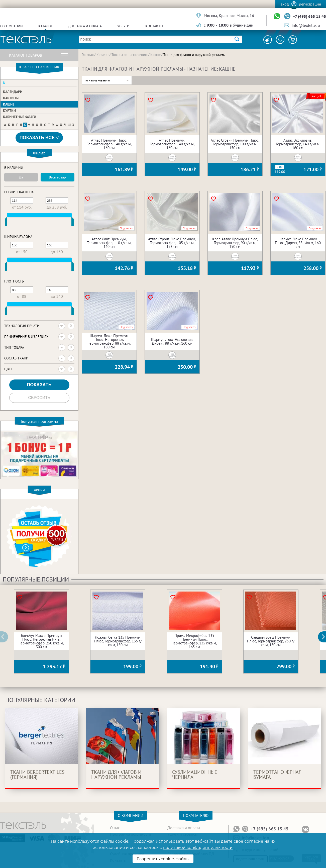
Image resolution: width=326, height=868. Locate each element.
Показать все (39, 138)
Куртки (9, 111)
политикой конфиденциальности (198, 848)
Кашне (9, 104)
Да (21, 177)
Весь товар (57, 177)
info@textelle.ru (306, 25)
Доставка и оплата (85, 26)
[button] (325, 637)
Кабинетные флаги (20, 117)
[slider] (6, 223)
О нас (115, 828)
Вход (285, 4)
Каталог (45, 26)
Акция (317, 96)
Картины (11, 98)
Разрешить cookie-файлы (163, 859)
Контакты (154, 26)
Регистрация (310, 4)
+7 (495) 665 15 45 (309, 16)
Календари (13, 92)
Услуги (123, 26)
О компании (12, 26)
